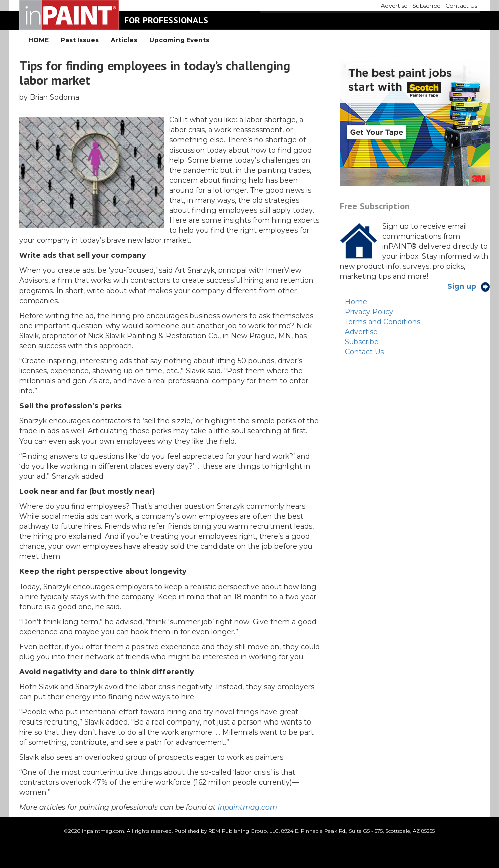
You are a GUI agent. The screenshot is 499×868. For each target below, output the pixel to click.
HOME (38, 40)
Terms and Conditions (382, 322)
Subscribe (362, 342)
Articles (124, 40)
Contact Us (364, 352)
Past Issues (80, 40)
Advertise (361, 332)
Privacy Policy (369, 312)
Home (356, 302)
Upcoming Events (179, 40)
